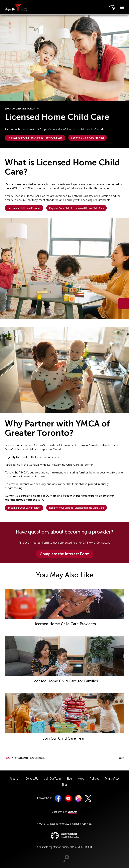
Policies (94, 779)
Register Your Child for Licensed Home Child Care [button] (35, 138)
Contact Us (32, 779)
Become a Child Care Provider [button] (88, 138)
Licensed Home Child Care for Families (65, 681)
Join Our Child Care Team (64, 738)
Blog (69, 779)
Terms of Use (112, 779)
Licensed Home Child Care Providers (64, 624)
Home (7, 758)
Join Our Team (52, 779)
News (81, 779)
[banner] (16, 7)
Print (118, 758)
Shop (65, 785)
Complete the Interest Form (65, 554)
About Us (15, 779)
